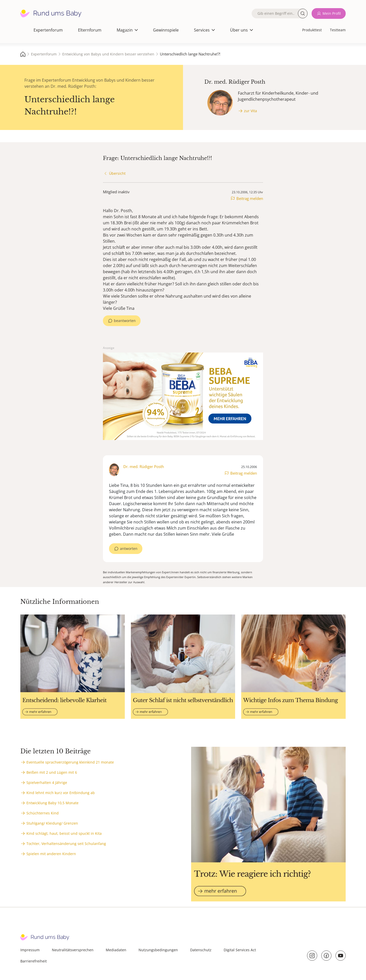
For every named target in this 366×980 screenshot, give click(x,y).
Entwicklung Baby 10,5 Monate (52, 803)
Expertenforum (48, 30)
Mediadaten (116, 950)
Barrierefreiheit (34, 961)
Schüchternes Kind (43, 813)
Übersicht (117, 173)
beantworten (125, 321)
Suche (303, 13)
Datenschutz (201, 950)
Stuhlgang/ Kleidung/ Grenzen (52, 823)
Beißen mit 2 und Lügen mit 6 (52, 772)
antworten (129, 548)
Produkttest (312, 30)
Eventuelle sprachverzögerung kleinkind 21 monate (70, 762)
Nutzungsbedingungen (158, 950)
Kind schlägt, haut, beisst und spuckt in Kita (64, 833)
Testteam (338, 30)
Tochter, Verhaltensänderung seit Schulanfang (66, 844)
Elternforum (90, 30)
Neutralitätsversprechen (73, 950)
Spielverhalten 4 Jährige (47, 782)
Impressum (30, 950)
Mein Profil (332, 13)
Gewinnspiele (166, 30)
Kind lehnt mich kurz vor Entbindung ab (61, 793)
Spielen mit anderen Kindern (51, 854)
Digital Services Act (240, 950)
